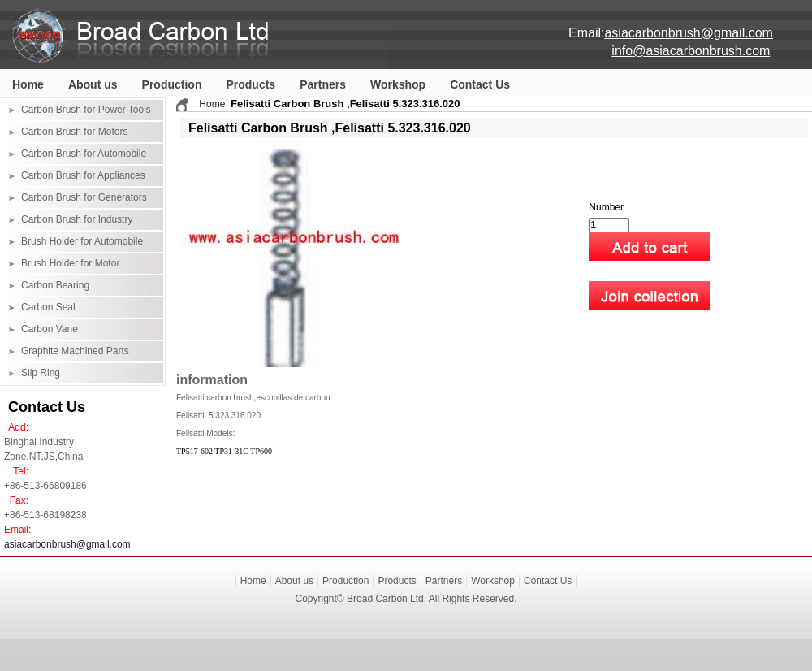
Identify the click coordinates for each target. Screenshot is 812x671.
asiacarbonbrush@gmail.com (67, 544)
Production (172, 84)
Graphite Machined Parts (75, 351)
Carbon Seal (48, 307)
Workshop (398, 84)
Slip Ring (41, 373)
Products (251, 84)
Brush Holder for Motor (70, 263)
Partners (323, 84)
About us (93, 84)
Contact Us (480, 84)
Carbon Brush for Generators (84, 197)
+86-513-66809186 (45, 486)
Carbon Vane (50, 329)
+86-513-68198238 (45, 515)
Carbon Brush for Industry (77, 219)
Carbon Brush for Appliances (83, 175)
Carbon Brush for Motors (74, 132)
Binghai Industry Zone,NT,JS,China (43, 449)
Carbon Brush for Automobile (84, 154)
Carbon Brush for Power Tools (86, 110)
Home (28, 84)
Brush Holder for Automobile (82, 241)
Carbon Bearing (55, 285)
